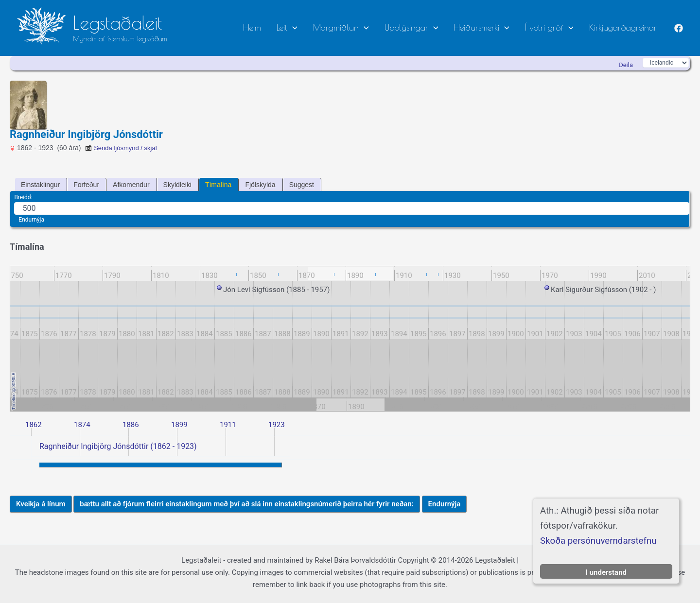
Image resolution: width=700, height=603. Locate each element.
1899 (179, 425)
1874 (82, 425)
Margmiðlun (359, 27)
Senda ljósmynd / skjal (121, 148)
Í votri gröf (555, 27)
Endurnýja (31, 220)
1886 (131, 425)
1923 (277, 425)
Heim (277, 27)
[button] (314, 28)
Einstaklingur (40, 185)
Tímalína (218, 185)
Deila (626, 65)
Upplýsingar (425, 27)
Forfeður (86, 185)
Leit (308, 27)
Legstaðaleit (117, 23)
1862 (34, 425)
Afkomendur (131, 185)
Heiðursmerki (491, 27)
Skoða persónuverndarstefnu (598, 541)
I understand (606, 572)
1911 (228, 425)
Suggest (302, 185)
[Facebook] (679, 28)
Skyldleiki (177, 185)
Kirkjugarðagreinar (625, 27)
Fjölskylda (260, 185)
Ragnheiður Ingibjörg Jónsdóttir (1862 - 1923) (118, 446)
